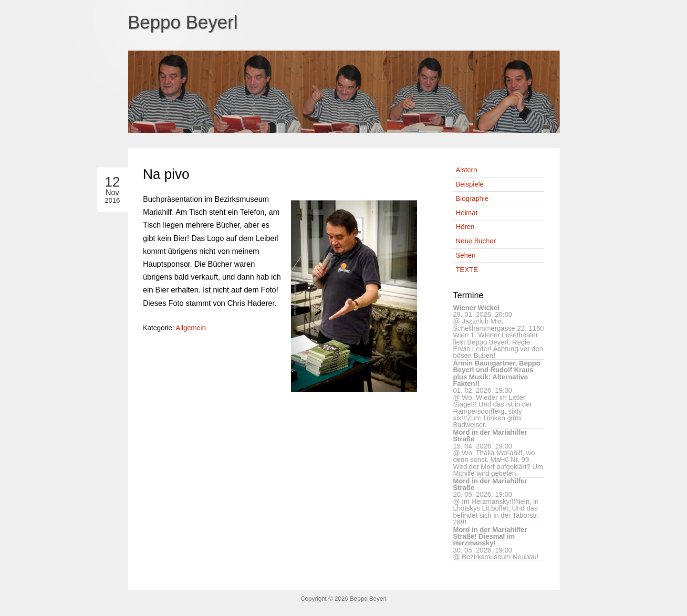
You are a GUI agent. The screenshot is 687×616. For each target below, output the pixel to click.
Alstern (466, 170)
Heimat (467, 213)
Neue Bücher (476, 241)
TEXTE (467, 270)
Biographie (472, 198)
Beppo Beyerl (183, 22)
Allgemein (191, 328)
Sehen (466, 255)
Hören (465, 227)
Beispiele (469, 184)
